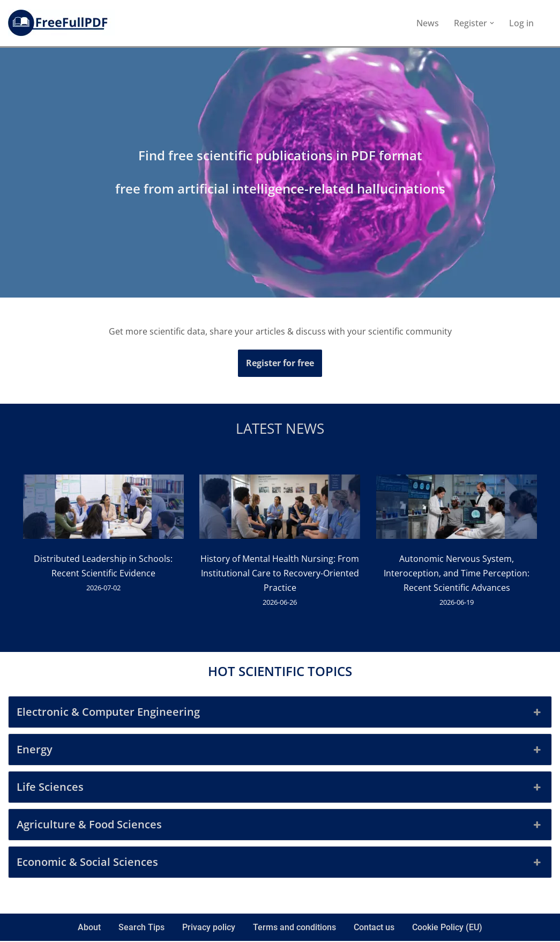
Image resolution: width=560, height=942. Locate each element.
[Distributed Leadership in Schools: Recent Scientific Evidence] (103, 509)
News (428, 23)
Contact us (374, 929)
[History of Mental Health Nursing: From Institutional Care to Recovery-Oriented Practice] (280, 509)
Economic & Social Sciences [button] (280, 864)
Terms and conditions (294, 929)
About (89, 929)
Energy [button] (280, 751)
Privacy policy (209, 929)
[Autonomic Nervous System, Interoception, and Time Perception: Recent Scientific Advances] (457, 509)
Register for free (280, 363)
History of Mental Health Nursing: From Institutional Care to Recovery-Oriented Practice (280, 574)
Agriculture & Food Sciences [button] (280, 826)
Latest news (280, 429)
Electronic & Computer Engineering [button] (280, 714)
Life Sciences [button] (280, 789)
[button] (492, 23)
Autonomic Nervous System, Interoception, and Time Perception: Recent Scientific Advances (457, 574)
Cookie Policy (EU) (447, 929)
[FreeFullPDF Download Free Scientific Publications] (62, 23)
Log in (521, 23)
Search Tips (141, 929)
